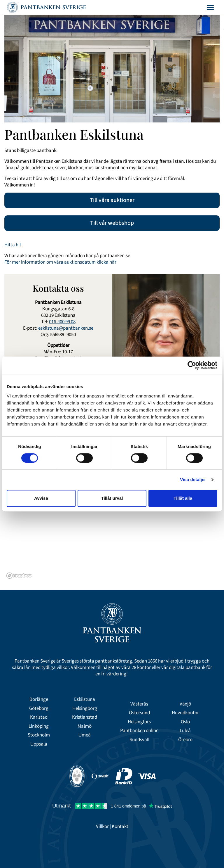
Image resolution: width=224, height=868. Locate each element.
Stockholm (39, 735)
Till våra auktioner (112, 200)
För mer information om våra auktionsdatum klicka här (60, 262)
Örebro (185, 740)
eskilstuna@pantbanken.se (66, 328)
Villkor (102, 826)
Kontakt (120, 826)
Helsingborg (85, 708)
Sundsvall (139, 740)
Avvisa (41, 498)
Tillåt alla (183, 498)
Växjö (185, 704)
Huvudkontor (185, 713)
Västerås (139, 704)
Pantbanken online (139, 731)
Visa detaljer (193, 479)
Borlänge (39, 699)
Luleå (185, 731)
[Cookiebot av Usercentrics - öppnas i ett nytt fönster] (192, 365)
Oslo (185, 722)
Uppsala (39, 744)
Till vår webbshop (112, 223)
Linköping (39, 726)
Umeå (85, 735)
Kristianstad (85, 717)
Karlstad (39, 717)
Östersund (139, 713)
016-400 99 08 (62, 322)
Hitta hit (13, 245)
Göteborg (39, 708)
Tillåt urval (112, 498)
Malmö (85, 726)
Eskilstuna (85, 699)
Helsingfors (139, 722)
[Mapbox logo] (19, 576)
